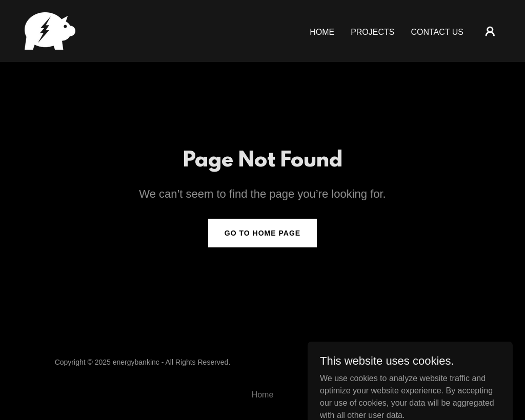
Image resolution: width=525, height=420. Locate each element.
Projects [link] (372, 32)
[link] (50, 30)
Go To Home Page (262, 233)
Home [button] (263, 395)
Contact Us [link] (437, 32)
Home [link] (322, 32)
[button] (490, 31)
